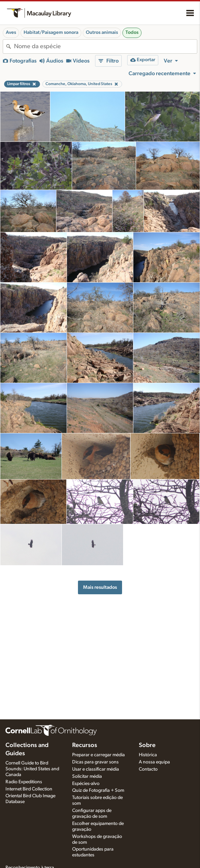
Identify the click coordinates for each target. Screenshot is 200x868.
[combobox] (105, 46)
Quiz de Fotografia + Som (98, 790)
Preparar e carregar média (98, 755)
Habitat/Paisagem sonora (51, 32)
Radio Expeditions (24, 782)
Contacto (148, 769)
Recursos (85, 745)
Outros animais (102, 32)
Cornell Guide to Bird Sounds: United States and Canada (32, 769)
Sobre (147, 745)
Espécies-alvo (86, 784)
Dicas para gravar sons (95, 762)
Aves (11, 32)
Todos (132, 32)
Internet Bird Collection (29, 789)
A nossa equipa (154, 762)
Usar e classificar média (96, 769)
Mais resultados (100, 587)
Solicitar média (87, 776)
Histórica (148, 755)
